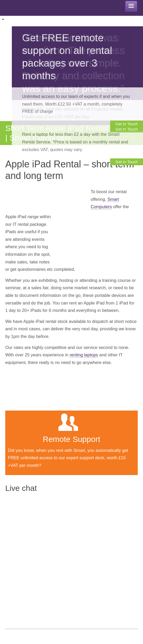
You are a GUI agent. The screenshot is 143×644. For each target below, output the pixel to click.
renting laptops (84, 355)
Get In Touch (127, 162)
